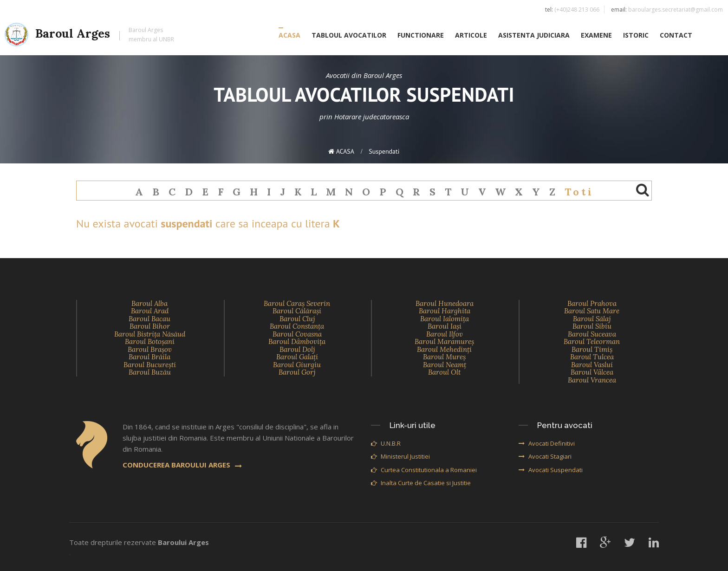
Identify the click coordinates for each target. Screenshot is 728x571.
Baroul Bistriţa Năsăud (150, 334)
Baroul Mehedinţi (444, 349)
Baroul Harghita (445, 311)
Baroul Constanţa (297, 326)
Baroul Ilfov (445, 334)
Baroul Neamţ (445, 365)
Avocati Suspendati (551, 470)
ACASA (289, 36)
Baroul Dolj (297, 349)
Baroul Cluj (297, 319)
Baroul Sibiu (592, 326)
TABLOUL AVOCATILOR (349, 36)
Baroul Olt (444, 372)
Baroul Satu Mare (592, 311)
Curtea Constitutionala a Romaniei (424, 470)
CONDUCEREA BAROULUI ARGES (182, 465)
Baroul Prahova (592, 303)
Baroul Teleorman (592, 341)
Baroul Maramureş (444, 341)
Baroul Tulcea (592, 357)
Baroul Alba (149, 303)
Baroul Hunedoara (445, 303)
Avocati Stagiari (545, 456)
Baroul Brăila (149, 357)
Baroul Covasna (297, 334)
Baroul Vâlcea (592, 372)
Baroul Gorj (297, 372)
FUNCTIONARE (421, 36)
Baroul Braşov (150, 349)
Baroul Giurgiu (297, 365)
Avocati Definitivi (547, 443)
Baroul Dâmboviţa (297, 341)
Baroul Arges (89, 35)
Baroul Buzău (150, 372)
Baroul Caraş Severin (297, 303)
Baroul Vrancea (592, 380)
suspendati (384, 151)
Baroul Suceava (592, 334)
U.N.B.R (386, 443)
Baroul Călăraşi (297, 311)
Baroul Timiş (592, 349)
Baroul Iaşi (445, 326)
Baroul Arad (150, 311)
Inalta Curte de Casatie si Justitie (421, 483)
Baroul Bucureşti (150, 365)
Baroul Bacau (149, 319)
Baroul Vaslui (592, 365)
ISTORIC (636, 36)
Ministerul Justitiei (400, 456)
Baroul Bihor (150, 326)
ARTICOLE (471, 36)
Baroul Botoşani (150, 341)
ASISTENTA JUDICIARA (534, 36)
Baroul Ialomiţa (445, 319)
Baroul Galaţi (297, 357)
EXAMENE (596, 36)
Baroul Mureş (444, 357)
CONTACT (676, 36)
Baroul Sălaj (592, 319)
